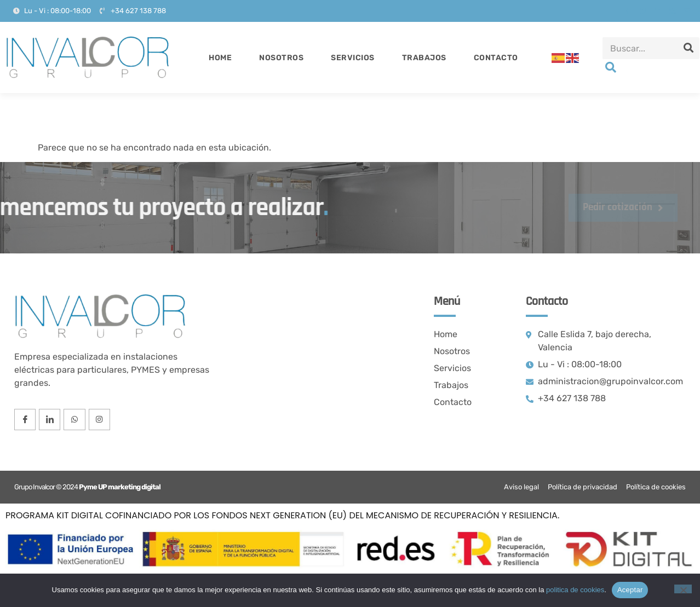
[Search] (688, 48)
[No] (683, 589)
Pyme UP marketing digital (120, 487)
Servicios (353, 58)
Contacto (496, 58)
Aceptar (630, 590)
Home (220, 58)
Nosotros (281, 58)
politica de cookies (575, 590)
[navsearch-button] (611, 68)
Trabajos (424, 58)
